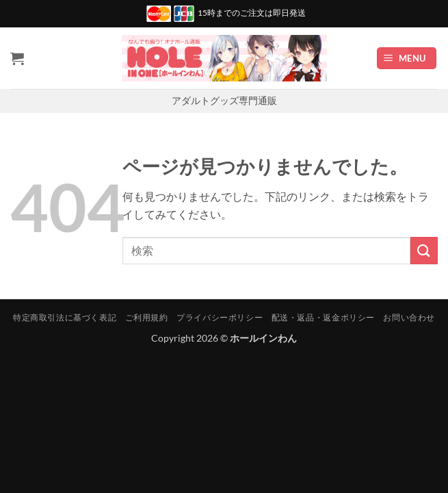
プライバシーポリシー (220, 317)
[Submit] (424, 250)
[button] (407, 59)
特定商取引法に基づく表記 (65, 317)
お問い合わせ (409, 317)
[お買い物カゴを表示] (17, 58)
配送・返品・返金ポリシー (323, 317)
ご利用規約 (147, 317)
